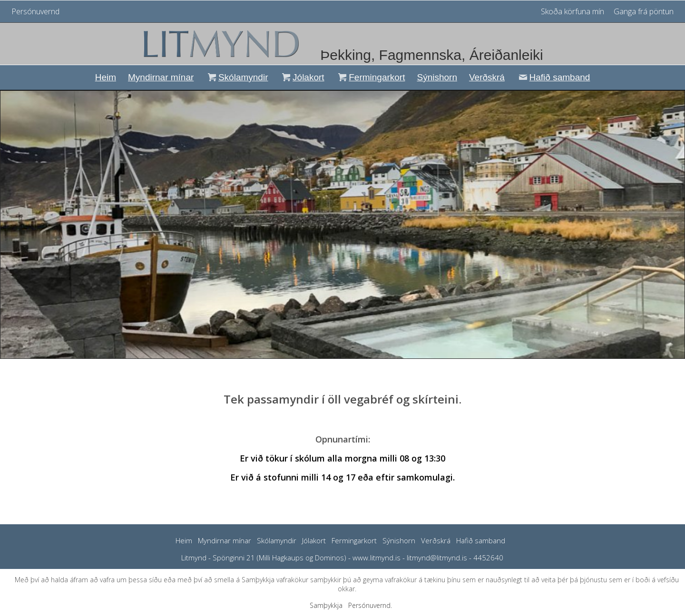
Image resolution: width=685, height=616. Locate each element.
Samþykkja (326, 605)
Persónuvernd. (370, 605)
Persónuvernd (35, 11)
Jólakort (302, 77)
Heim (106, 77)
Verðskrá (487, 77)
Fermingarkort (371, 77)
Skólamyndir (237, 77)
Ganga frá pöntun (644, 11)
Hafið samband (553, 77)
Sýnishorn (437, 77)
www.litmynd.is (377, 558)
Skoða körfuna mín (573, 11)
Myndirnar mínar (161, 77)
